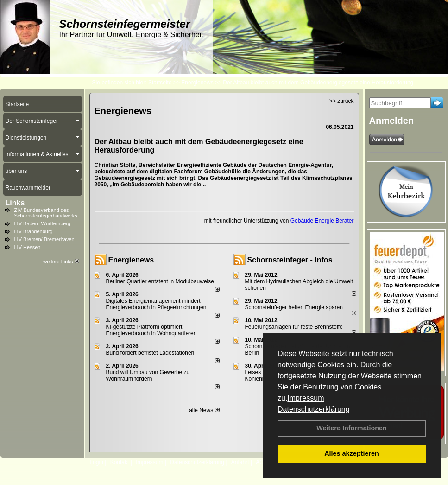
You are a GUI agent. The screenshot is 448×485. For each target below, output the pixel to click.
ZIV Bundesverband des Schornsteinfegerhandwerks (46, 213)
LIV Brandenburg (34, 231)
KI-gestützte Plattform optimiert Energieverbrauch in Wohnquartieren (151, 330)
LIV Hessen (28, 247)
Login (97, 462)
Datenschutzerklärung (314, 409)
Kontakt (120, 462)
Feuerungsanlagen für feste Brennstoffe (294, 327)
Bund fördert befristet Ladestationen (150, 353)
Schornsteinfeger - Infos (290, 260)
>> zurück (342, 101)
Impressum (306, 398)
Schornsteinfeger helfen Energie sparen (294, 307)
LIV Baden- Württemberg (43, 223)
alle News (204, 410)
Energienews (131, 260)
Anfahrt (240, 462)
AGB (262, 462)
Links (15, 203)
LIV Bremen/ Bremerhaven (44, 239)
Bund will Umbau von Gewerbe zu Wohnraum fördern (148, 376)
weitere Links (61, 262)
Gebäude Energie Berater (322, 221)
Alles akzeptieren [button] (352, 453)
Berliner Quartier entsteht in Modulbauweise (160, 281)
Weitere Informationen (352, 428)
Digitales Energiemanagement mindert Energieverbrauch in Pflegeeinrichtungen (156, 304)
